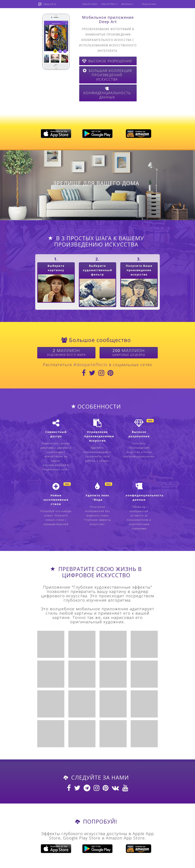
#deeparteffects (90, 365)
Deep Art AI (47, 4)
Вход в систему (149, 4)
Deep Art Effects (109, 4)
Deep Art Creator (90, 4)
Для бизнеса (127, 4)
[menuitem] (90, 4)
